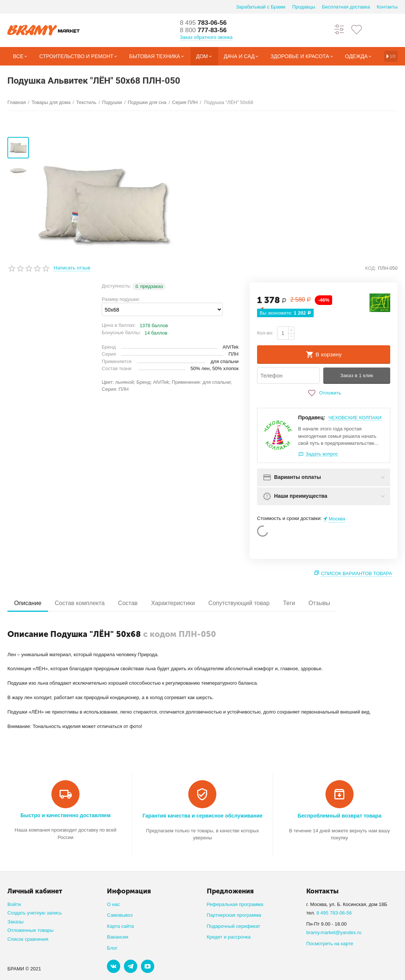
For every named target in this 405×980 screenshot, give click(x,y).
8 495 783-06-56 (334, 913)
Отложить (324, 393)
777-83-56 (204, 30)
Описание (28, 603)
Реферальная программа (235, 904)
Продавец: (312, 417)
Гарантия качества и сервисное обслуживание (202, 816)
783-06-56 (204, 23)
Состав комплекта (82, 603)
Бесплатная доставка (346, 7)
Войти (14, 904)
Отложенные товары (31, 930)
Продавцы (304, 7)
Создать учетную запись (35, 913)
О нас (113, 904)
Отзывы (328, 603)
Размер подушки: (121, 299)
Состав (131, 603)
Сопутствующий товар (245, 603)
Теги (297, 603)
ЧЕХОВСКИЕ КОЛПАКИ (355, 418)
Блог (112, 948)
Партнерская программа (234, 915)
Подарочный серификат (234, 926)
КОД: (371, 268)
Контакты (387, 7)
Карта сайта (120, 926)
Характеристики (178, 603)
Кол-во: (265, 333)
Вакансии (117, 937)
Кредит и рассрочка (229, 937)
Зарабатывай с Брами (261, 7)
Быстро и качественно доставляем (65, 815)
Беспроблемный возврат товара (340, 816)
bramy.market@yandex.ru (334, 932)
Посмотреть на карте (330, 944)
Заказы (16, 922)
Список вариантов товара (357, 573)
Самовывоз (120, 915)
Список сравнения (28, 939)
